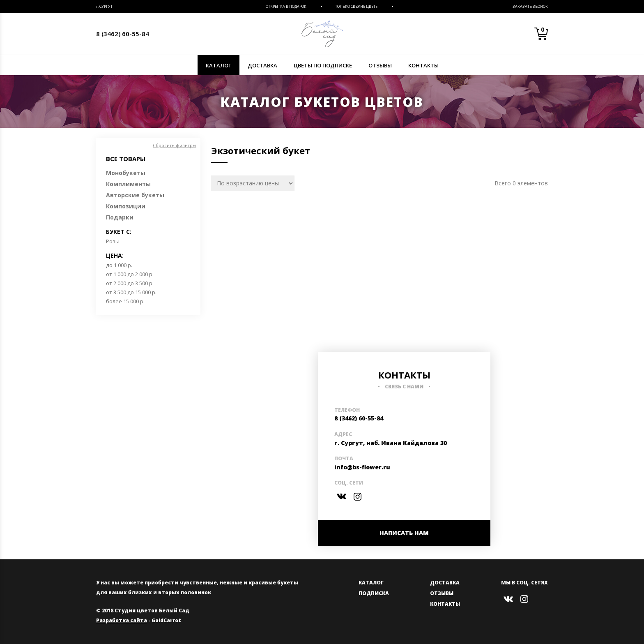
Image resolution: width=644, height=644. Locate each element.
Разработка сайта (122, 620)
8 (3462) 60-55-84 (123, 34)
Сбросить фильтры (175, 145)
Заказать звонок (530, 6)
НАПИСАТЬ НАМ (404, 533)
